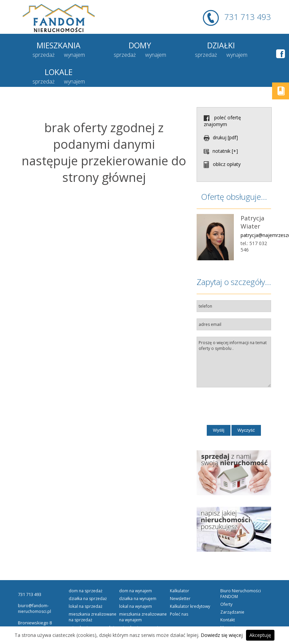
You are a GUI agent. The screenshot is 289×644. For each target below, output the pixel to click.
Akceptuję (260, 635)
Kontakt (228, 597)
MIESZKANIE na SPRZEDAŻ (92, 605)
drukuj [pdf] (221, 115)
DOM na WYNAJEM (136, 568)
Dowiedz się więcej (222, 635)
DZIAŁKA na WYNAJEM (138, 576)
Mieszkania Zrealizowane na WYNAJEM (143, 594)
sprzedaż (34, 55)
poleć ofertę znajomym (222, 98)
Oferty (226, 582)
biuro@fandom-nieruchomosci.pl (35, 586)
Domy (113, 45)
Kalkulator (180, 568)
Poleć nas (179, 591)
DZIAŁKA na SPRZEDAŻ (88, 576)
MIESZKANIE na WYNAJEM (142, 605)
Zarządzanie (232, 589)
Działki (176, 45)
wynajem (65, 55)
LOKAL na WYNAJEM (136, 584)
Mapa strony (232, 605)
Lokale (240, 45)
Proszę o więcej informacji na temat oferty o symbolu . (234, 339)
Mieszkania (50, 45)
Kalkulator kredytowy (190, 584)
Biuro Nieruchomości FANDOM (241, 571)
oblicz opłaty (222, 141)
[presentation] (245, 385)
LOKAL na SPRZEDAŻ (86, 584)
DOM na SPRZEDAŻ (86, 568)
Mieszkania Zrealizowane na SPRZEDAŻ (93, 594)
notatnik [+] (221, 128)
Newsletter (180, 576)
